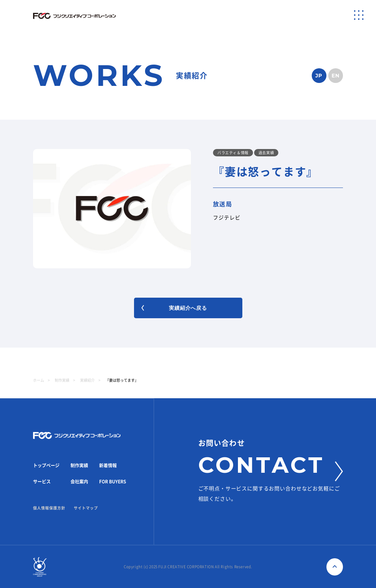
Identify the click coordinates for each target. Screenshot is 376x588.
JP (319, 76)
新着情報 (108, 465)
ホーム (39, 380)
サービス (42, 482)
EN (336, 76)
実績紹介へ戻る (174, 308)
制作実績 (62, 380)
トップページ (46, 465)
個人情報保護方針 (49, 508)
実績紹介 (87, 380)
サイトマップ (86, 508)
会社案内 (79, 482)
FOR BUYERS (113, 482)
